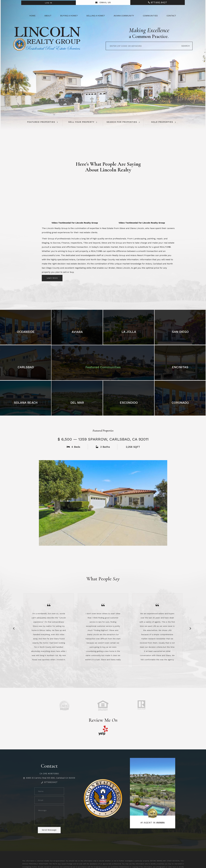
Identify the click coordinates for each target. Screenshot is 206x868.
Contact (171, 16)
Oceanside (26, 331)
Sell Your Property (81, 122)
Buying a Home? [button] (69, 16)
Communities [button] (150, 16)
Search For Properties (122, 122)
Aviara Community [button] (124, 16)
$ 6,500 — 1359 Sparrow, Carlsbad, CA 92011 (103, 439)
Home (32, 16)
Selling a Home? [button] (96, 16)
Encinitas (180, 367)
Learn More (52, 277)
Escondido (129, 402)
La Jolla (129, 331)
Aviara (77, 331)
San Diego (180, 331)
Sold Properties (162, 122)
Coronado (180, 402)
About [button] (48, 16)
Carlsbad (26, 367)
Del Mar (77, 402)
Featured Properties (41, 122)
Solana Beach (26, 402)
